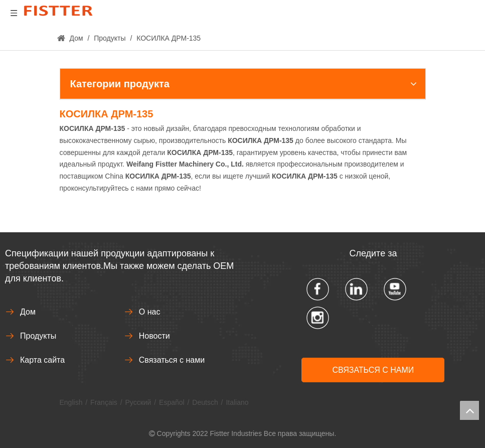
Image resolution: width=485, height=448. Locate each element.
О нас (150, 312)
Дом (28, 312)
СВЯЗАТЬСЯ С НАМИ (373, 370)
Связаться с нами (172, 360)
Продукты (38, 336)
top (469, 410)
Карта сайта (42, 360)
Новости (154, 336)
